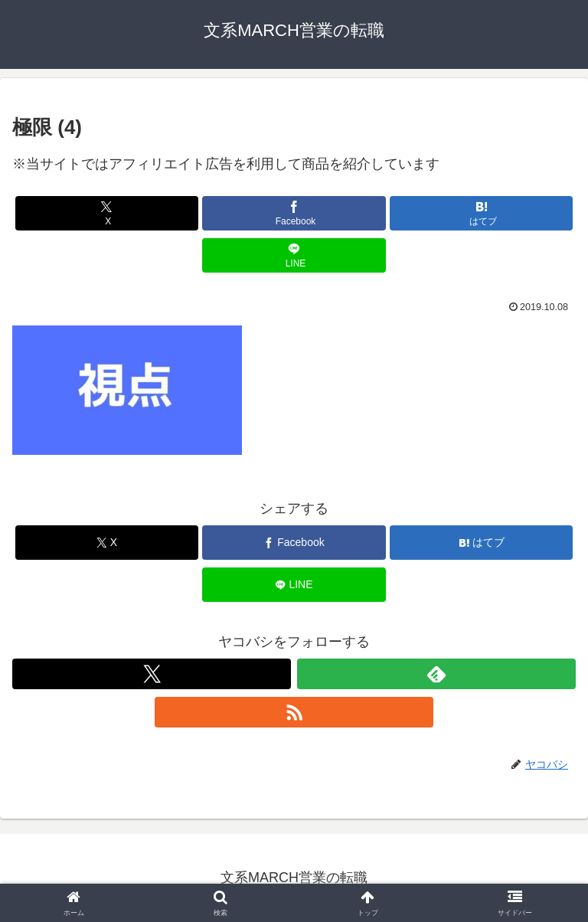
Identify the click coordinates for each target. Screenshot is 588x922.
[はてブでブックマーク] (481, 213)
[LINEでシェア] (294, 255)
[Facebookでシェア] (294, 213)
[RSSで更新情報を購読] (294, 712)
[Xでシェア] (107, 213)
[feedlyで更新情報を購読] (436, 674)
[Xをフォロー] (152, 674)
